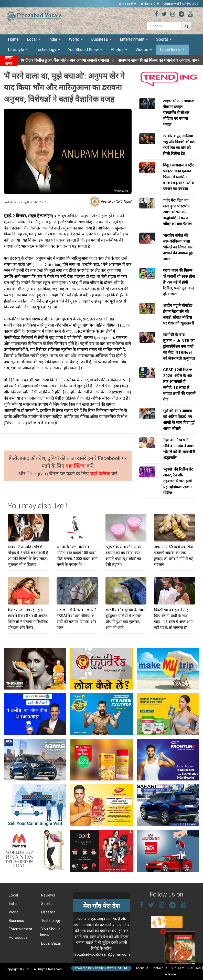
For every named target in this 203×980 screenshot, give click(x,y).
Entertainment (134, 39)
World (76, 39)
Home (13, 39)
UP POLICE (190, 4)
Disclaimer (169, 974)
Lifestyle (18, 50)
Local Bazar (172, 50)
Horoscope (18, 937)
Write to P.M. (128, 4)
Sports (164, 39)
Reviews (48, 895)
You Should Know (85, 50)
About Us (142, 968)
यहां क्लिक (76, 466)
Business (101, 39)
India (55, 39)
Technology (48, 50)
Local (34, 39)
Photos (119, 50)
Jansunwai (171, 4)
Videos (144, 50)
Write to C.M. (151, 4)
